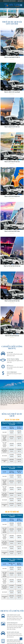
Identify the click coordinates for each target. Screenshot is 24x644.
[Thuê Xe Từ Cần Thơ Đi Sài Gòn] (12, 253)
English (20, 1)
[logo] (12, 5)
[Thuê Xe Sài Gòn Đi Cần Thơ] (12, 288)
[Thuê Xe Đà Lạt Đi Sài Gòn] (12, 323)
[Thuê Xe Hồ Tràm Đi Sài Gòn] (12, 148)
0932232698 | (6, 1)
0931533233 (13, 1)
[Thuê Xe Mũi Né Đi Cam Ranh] (12, 79)
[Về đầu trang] (21, 639)
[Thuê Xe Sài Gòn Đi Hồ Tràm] (12, 218)
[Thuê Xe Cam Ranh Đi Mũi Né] (12, 44)
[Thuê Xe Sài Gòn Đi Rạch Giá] (12, 183)
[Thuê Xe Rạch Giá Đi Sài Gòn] (12, 114)
